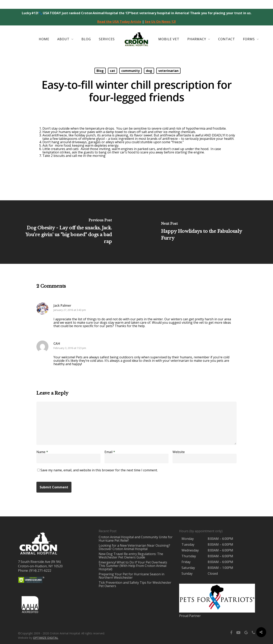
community (130, 71)
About (65, 39)
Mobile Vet (169, 39)
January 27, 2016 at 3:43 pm (70, 310)
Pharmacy (199, 39)
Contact (227, 39)
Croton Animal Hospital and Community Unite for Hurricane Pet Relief (136, 539)
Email (110, 452)
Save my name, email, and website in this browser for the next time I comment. (99, 470)
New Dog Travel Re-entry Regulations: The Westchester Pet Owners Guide (131, 556)
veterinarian (168, 71)
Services (107, 39)
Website (179, 452)
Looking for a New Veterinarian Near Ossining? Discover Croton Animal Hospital (134, 547)
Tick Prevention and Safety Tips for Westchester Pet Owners (135, 584)
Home (44, 39)
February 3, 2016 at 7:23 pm (70, 348)
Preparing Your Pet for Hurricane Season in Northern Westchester (131, 576)
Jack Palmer (62, 305)
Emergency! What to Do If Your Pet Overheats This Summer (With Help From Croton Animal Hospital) (133, 566)
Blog (86, 39)
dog (149, 71)
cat (112, 71)
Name (42, 452)
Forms (251, 39)
